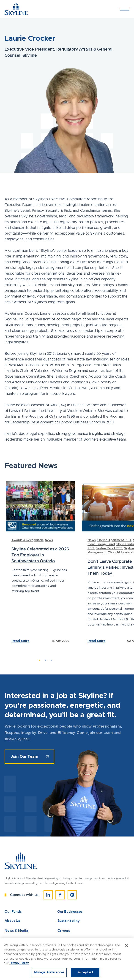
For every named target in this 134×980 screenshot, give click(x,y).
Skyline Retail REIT (109, 548)
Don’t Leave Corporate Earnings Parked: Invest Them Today (111, 567)
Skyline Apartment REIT (114, 540)
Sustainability (69, 921)
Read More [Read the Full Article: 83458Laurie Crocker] (20, 641)
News (49, 540)
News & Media (16, 931)
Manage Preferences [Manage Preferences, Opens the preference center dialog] (49, 974)
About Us (12, 921)
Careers (64, 931)
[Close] (127, 948)
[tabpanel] (40, 566)
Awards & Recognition (27, 540)
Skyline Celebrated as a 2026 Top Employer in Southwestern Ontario (40, 555)
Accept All (85, 974)
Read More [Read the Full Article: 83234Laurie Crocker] (96, 641)
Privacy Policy (19, 965)
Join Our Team (24, 756)
